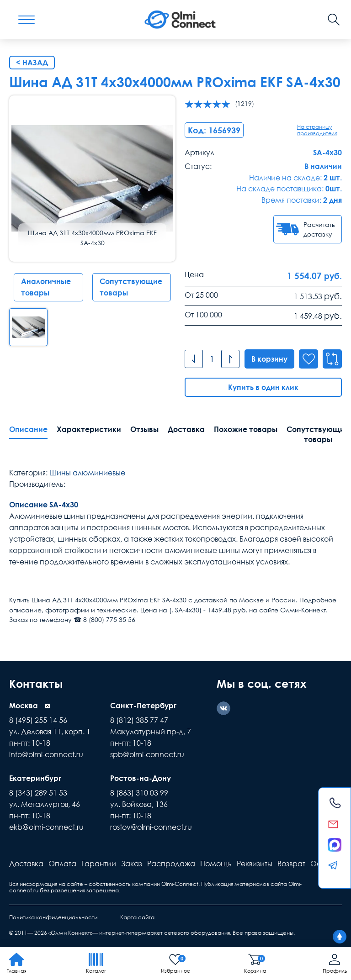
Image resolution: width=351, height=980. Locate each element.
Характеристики (89, 429)
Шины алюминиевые (87, 473)
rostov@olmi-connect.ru (151, 827)
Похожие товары (246, 429)
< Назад (32, 63)
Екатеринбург (35, 778)
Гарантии (99, 864)
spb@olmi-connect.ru (147, 754)
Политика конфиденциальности (53, 917)
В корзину (269, 359)
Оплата (62, 864)
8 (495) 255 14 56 (38, 720)
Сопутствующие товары (131, 287)
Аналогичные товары (46, 287)
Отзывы (144, 429)
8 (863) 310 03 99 (139, 793)
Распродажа (171, 864)
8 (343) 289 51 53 (38, 793)
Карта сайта (137, 917)
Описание (28, 429)
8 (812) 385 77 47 (139, 720)
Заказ (132, 864)
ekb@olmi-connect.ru (46, 827)
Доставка (186, 429)
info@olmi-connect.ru (46, 754)
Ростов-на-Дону (141, 778)
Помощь (216, 864)
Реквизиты (255, 864)
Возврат (291, 864)
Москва (24, 706)
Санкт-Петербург (143, 706)
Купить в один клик (263, 387)
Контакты (36, 683)
